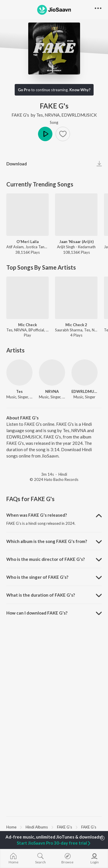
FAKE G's (21, 115)
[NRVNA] (52, 373)
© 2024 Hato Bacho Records (54, 479)
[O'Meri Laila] (28, 215)
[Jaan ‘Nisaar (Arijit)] (76, 215)
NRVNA (52, 115)
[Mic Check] (28, 298)
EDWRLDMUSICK (79, 115)
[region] (54, 827)
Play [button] (45, 134)
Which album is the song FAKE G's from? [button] (47, 541)
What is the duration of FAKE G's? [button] (41, 595)
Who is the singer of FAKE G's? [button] (37, 577)
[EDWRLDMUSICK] (85, 373)
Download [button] (17, 164)
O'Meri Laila (28, 242)
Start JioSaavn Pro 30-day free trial (54, 843)
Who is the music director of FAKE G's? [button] (46, 559)
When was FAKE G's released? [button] (37, 515)
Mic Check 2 (76, 325)
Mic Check (28, 325)
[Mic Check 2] (76, 298)
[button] (63, 134)
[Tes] (19, 373)
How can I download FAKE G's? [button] (37, 613)
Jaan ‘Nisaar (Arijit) (76, 242)
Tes (40, 115)
